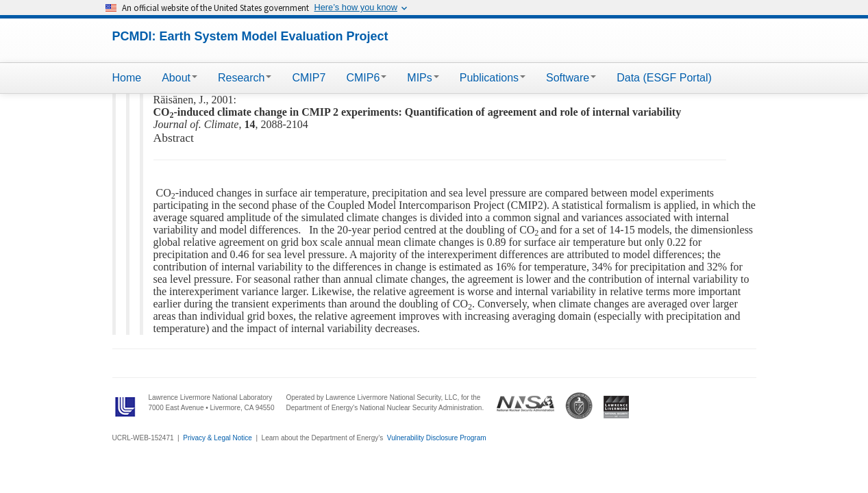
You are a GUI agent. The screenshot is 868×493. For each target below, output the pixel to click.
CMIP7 (309, 78)
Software (571, 78)
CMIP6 (366, 78)
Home (127, 78)
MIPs (423, 78)
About (179, 78)
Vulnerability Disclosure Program (437, 438)
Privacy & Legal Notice (218, 438)
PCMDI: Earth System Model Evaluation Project (250, 36)
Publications (493, 78)
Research (245, 78)
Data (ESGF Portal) (664, 78)
